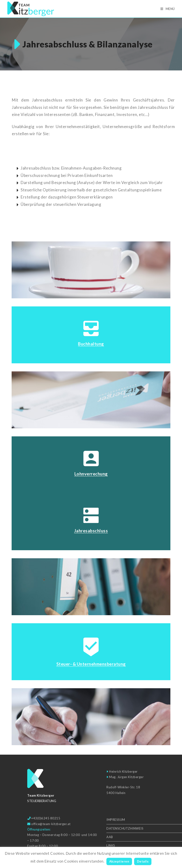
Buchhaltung (91, 344)
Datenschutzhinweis (125, 828)
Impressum (116, 820)
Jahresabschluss (91, 531)
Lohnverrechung (91, 474)
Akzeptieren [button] (119, 861)
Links (111, 845)
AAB (110, 837)
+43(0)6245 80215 (46, 818)
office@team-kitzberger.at (51, 824)
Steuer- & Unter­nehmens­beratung (91, 664)
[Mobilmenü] (168, 9)
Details (143, 861)
